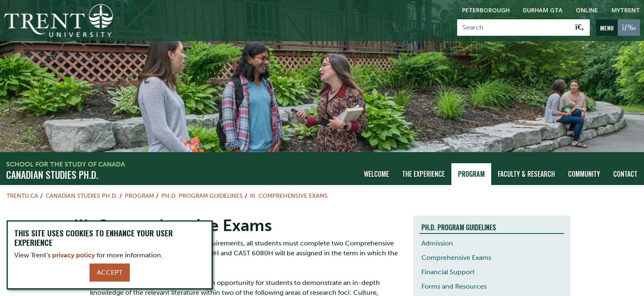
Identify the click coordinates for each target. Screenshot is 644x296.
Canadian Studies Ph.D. (52, 173)
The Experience (423, 173)
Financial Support (448, 271)
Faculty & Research (526, 173)
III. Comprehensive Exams (289, 195)
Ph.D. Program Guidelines (202, 195)
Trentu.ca (22, 195)
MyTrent (626, 10)
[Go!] (580, 28)
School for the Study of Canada (66, 163)
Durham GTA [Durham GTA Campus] (543, 10)
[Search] (514, 28)
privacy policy (74, 255)
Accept (110, 272)
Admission (437, 242)
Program (471, 173)
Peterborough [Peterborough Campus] (486, 10)
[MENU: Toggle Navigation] (618, 28)
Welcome (376, 173)
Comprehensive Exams (456, 257)
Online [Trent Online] (587, 10)
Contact (625, 173)
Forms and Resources (454, 286)
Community (584, 173)
